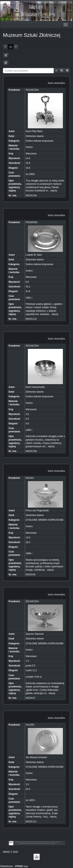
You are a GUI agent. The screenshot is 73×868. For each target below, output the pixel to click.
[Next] (16, 47)
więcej (54, 191)
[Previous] (5, 47)
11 (11, 47)
